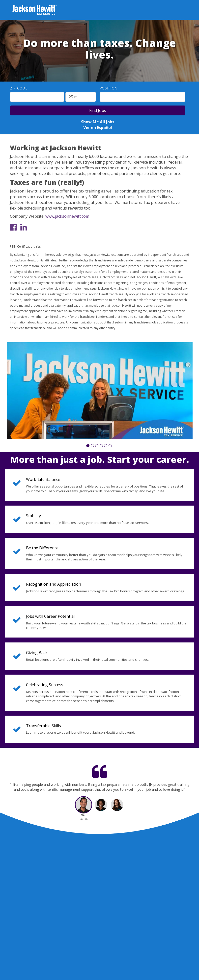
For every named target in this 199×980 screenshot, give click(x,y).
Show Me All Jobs (98, 122)
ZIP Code (19, 88)
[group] (100, 391)
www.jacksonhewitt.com (67, 216)
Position (109, 88)
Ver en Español (98, 128)
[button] (88, 446)
